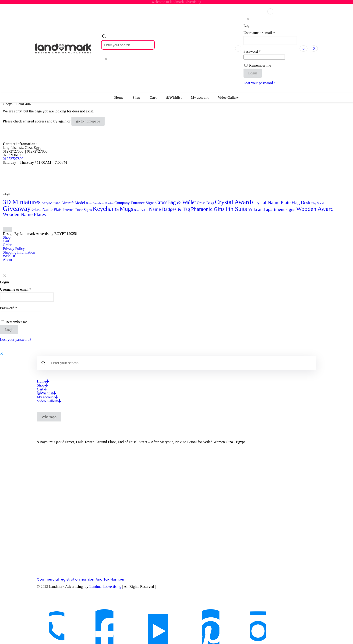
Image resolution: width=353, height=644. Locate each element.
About (7, 260)
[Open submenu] (48, 381)
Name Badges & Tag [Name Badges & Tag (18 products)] (169, 209)
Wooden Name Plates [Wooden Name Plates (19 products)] (24, 214)
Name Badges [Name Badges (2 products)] (141, 210)
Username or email (259, 33)
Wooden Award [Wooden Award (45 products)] (315, 209)
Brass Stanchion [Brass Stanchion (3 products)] (95, 203)
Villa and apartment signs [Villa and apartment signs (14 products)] (272, 209)
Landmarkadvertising (105, 587)
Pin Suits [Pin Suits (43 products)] (236, 209)
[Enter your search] (128, 45)
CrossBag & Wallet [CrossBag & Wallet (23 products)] (176, 202)
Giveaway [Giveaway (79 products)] (17, 209)
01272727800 (13, 159)
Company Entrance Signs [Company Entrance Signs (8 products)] (134, 203)
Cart (6, 241)
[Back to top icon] (7, 230)
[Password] (264, 57)
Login (253, 73)
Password (252, 52)
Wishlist (9, 256)
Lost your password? (259, 83)
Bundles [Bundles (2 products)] (109, 203)
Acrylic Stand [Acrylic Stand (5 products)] (51, 203)
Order (7, 245)
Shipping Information (19, 252)
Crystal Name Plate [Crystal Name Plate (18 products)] (271, 202)
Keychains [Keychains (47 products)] (106, 209)
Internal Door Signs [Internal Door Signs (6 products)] (78, 210)
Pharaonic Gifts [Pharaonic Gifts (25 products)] (208, 209)
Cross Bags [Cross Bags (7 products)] (205, 203)
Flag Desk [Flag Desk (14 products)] (301, 202)
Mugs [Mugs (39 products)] (127, 209)
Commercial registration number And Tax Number (81, 579)
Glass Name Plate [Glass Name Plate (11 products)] (47, 209)
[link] (106, 59)
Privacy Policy (14, 249)
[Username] (270, 40)
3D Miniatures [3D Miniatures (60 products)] (22, 202)
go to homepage (88, 121)
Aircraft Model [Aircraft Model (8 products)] (73, 203)
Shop (7, 237)
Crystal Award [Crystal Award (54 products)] (233, 202)
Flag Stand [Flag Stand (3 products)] (318, 203)
